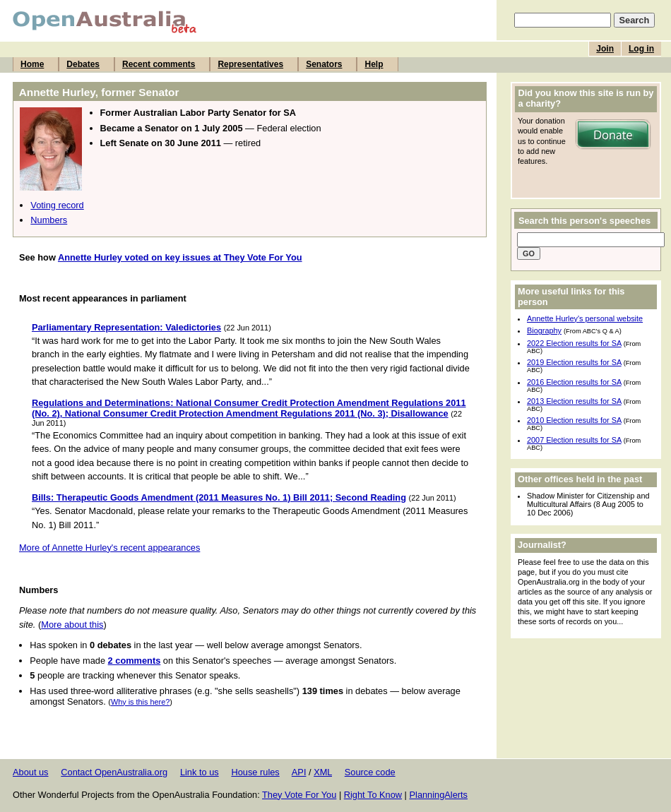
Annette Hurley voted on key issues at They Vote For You (180, 257)
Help (374, 64)
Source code (370, 772)
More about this (72, 625)
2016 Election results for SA (574, 382)
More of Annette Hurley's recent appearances (109, 548)
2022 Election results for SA (574, 343)
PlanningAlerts (439, 795)
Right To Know (373, 795)
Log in (641, 49)
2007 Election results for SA (574, 440)
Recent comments (159, 64)
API (299, 772)
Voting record (57, 205)
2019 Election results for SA (574, 362)
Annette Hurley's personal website (585, 318)
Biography (544, 330)
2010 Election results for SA (574, 420)
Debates (83, 64)
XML (323, 772)
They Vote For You (299, 795)
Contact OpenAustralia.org (114, 772)
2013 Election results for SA (574, 401)
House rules (255, 772)
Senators (324, 64)
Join (605, 49)
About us (31, 772)
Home (32, 64)
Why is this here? (140, 702)
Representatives (250, 64)
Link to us (200, 772)
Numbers (49, 220)
